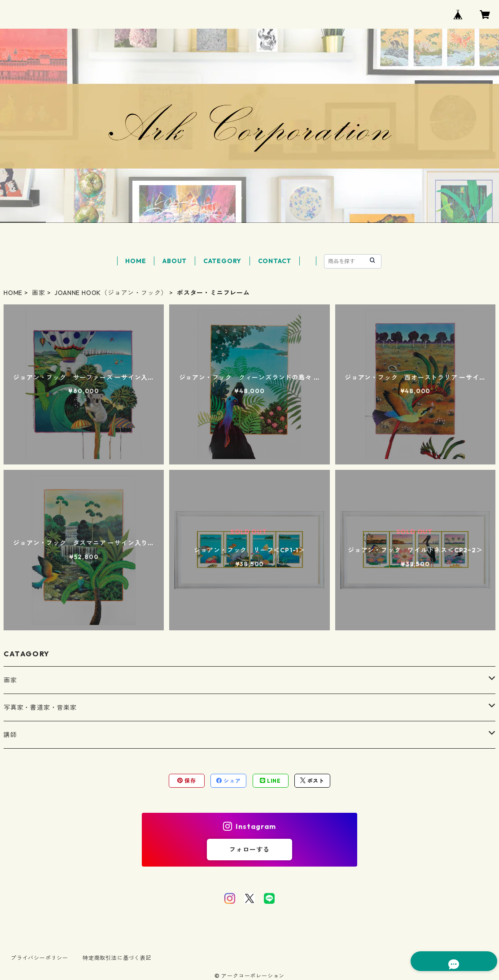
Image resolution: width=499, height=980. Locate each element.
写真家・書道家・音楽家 (40, 707)
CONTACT (275, 261)
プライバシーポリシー (39, 958)
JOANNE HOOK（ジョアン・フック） (111, 293)
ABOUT (175, 261)
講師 (10, 735)
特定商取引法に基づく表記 (117, 958)
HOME (136, 261)
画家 (39, 293)
